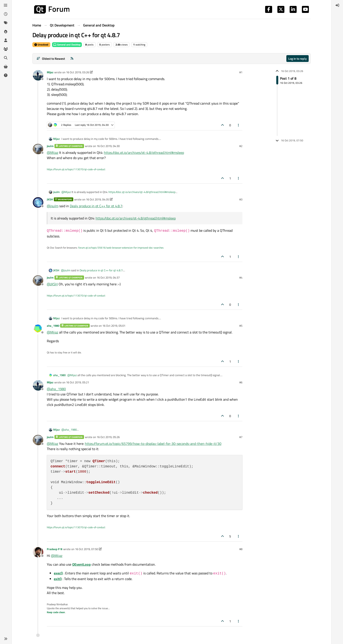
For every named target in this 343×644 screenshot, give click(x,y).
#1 (241, 72)
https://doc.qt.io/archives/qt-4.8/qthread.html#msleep (144, 153)
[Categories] (6, 5)
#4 (241, 277)
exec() (58, 573)
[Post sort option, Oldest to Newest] (51, 59)
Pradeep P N (55, 549)
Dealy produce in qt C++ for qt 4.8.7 (96, 206)
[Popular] (6, 32)
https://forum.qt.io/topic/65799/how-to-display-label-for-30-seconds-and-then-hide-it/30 (153, 444)
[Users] (6, 40)
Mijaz (50, 72)
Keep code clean (56, 612)
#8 (241, 549)
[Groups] (6, 49)
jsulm (50, 146)
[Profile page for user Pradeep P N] (38, 552)
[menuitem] (337, 5)
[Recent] (6, 14)
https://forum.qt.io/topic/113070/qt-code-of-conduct (76, 169)
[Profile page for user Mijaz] (38, 75)
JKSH (50, 199)
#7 (241, 437)
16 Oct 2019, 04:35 (97, 199)
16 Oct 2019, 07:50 (87, 549)
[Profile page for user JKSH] (38, 202)
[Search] (6, 58)
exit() (58, 579)
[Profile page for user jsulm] (38, 149)
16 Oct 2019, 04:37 (108, 277)
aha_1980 (53, 326)
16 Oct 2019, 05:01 (114, 326)
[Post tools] (239, 125)
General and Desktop (67, 45)
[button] (6, 639)
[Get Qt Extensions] (6, 67)
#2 (241, 146)
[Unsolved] (6, 75)
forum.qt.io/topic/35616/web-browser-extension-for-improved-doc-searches (121, 248)
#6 (241, 382)
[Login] (337, 5)
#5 (241, 326)
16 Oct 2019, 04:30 (108, 146)
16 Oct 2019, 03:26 (78, 72)
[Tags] (6, 23)
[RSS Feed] (72, 59)
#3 (241, 199)
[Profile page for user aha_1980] (38, 329)
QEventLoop (81, 564)
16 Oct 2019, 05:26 (108, 437)
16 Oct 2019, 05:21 (78, 382)
